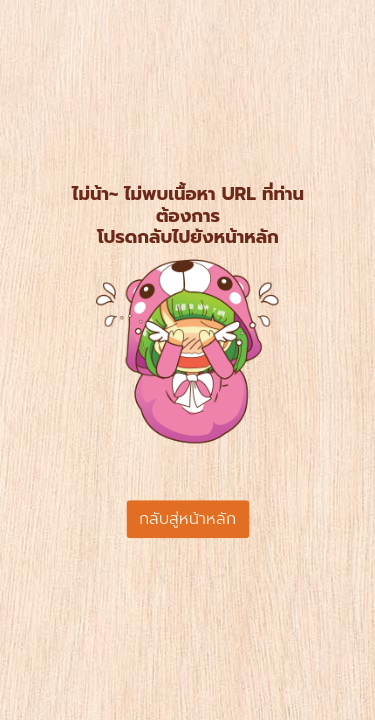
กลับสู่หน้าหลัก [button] (187, 519)
